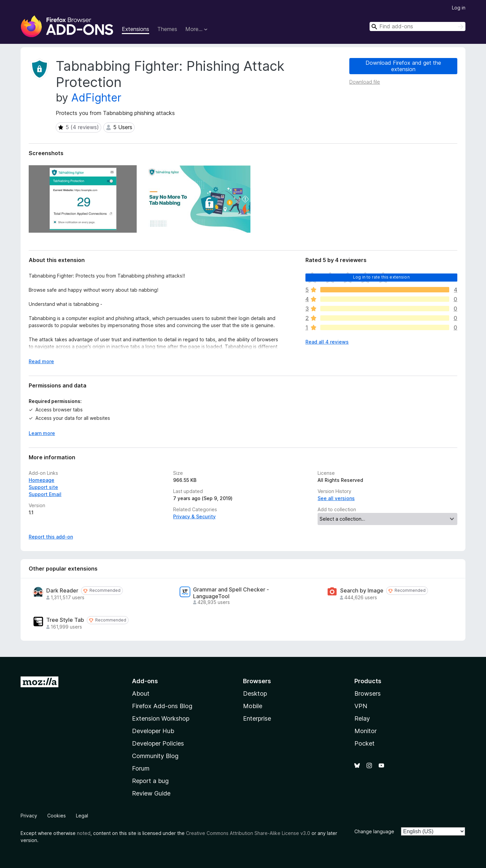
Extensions (136, 29)
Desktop (255, 693)
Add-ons (145, 681)
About (141, 693)
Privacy (29, 816)
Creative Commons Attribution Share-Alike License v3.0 (248, 833)
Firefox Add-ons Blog (162, 706)
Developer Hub (153, 731)
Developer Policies (158, 743)
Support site (43, 487)
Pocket (364, 743)
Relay (362, 718)
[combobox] (417, 26)
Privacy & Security (194, 516)
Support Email (45, 494)
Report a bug (150, 781)
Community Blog (155, 756)
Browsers (368, 693)
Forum (141, 768)
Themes (167, 29)
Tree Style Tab (65, 620)
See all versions (336, 498)
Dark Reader (62, 591)
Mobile (253, 706)
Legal (82, 816)
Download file (365, 82)
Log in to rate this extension (381, 277)
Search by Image (362, 591)
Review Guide (151, 793)
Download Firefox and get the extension (403, 66)
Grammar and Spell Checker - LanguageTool (231, 593)
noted (84, 833)
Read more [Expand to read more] (41, 361)
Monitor (366, 731)
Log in (459, 8)
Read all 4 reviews (327, 342)
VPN (361, 706)
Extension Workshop (161, 718)
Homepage (42, 480)
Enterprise (257, 718)
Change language (374, 831)
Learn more (42, 433)
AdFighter (96, 98)
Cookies (57, 816)
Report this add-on (51, 537)
